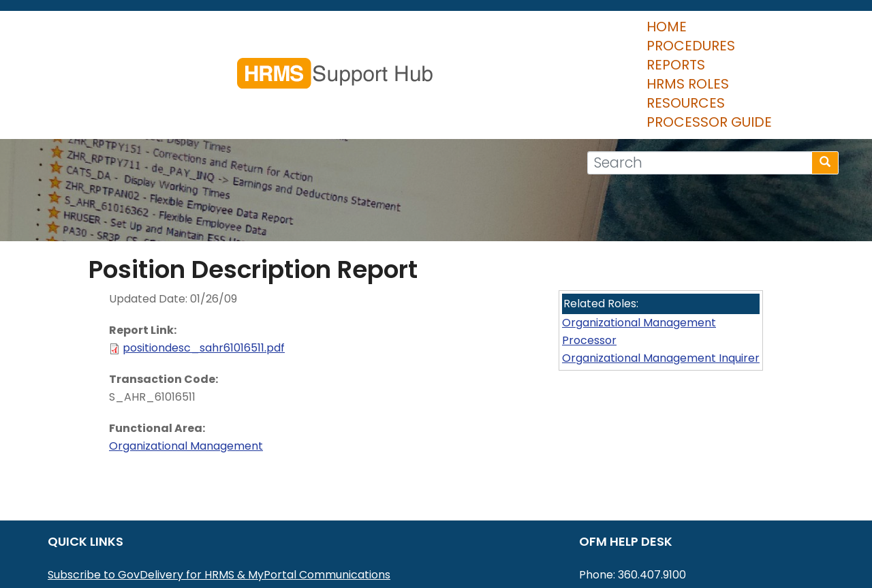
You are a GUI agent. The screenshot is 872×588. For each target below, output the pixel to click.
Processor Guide (760, 34)
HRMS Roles (542, 34)
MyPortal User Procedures (118, 512)
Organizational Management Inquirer (661, 278)
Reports (454, 34)
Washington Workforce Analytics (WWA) (157, 565)
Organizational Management (186, 366)
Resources (640, 34)
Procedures (362, 34)
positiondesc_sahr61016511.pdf (204, 267)
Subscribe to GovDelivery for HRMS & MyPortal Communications (219, 494)
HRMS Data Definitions (107, 547)
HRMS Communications (110, 530)
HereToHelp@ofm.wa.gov (681, 512)
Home (280, 34)
